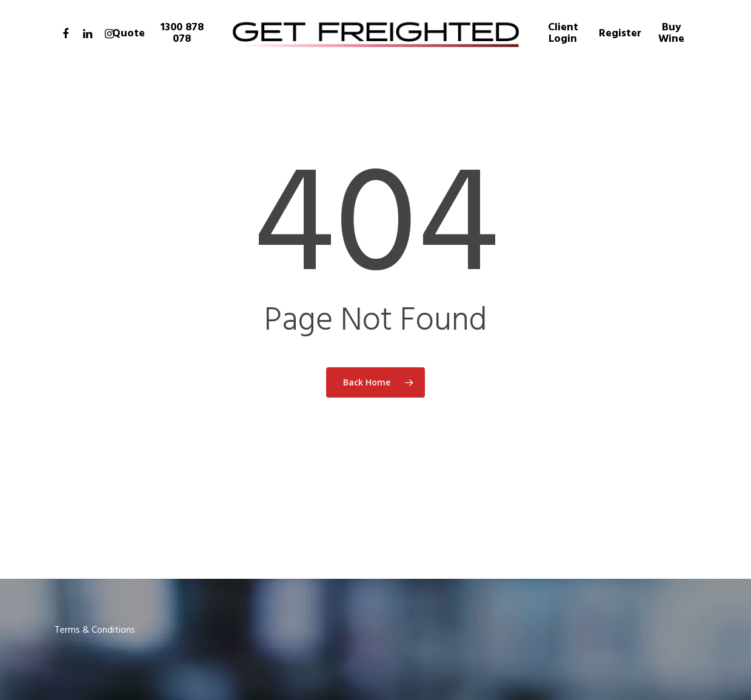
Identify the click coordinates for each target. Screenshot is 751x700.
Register (620, 34)
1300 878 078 (182, 33)
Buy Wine (671, 33)
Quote (129, 34)
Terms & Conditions (95, 630)
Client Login (563, 33)
